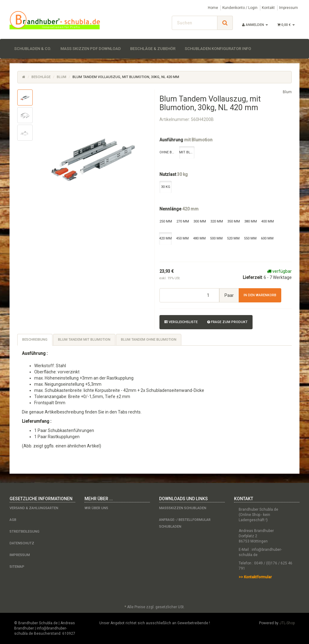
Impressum (288, 8)
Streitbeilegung (25, 532)
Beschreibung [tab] (35, 340)
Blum (62, 77)
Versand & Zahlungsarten (34, 508)
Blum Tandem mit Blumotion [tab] (84, 340)
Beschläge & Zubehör (153, 49)
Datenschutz (22, 543)
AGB (13, 520)
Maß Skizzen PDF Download (91, 49)
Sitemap (17, 567)
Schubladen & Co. (33, 49)
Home (213, 8)
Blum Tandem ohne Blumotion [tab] (149, 340)
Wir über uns (96, 508)
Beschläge (41, 77)
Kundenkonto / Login (240, 8)
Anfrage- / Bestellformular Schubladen (185, 523)
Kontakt (268, 8)
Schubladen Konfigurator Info (218, 49)
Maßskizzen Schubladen (183, 508)
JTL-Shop (287, 623)
